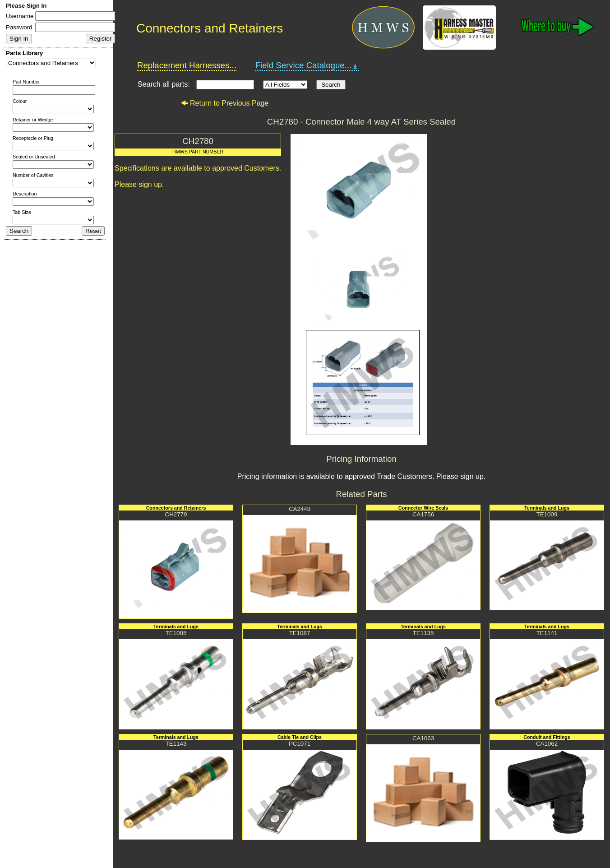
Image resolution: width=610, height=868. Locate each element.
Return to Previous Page (224, 103)
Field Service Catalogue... (307, 65)
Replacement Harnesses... (187, 65)
